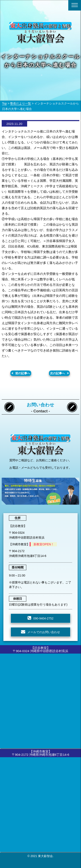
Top (5, 103)
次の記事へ (57, 373)
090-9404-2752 (43, 618)
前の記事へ (23, 373)
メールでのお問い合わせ (44, 632)
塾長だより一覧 (21, 103)
